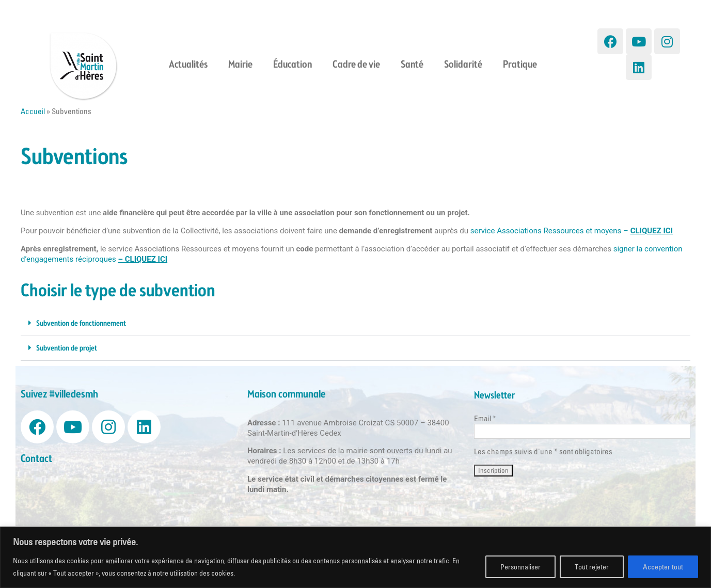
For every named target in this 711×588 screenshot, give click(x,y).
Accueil (33, 111)
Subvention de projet (67, 348)
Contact (36, 459)
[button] (356, 324)
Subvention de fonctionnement (81, 324)
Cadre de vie (356, 65)
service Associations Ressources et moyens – (572, 231)
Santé (412, 65)
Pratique (520, 65)
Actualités (188, 65)
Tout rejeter (592, 567)
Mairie (240, 65)
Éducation (293, 65)
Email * (485, 418)
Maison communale (287, 395)
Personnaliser (520, 567)
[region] (356, 557)
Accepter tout (663, 567)
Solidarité (463, 65)
